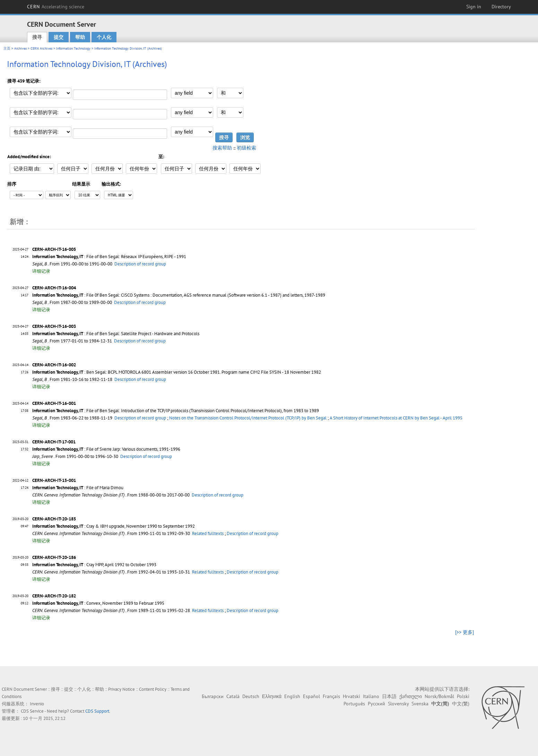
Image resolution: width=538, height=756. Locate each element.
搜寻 (37, 37)
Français (331, 696)
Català (233, 696)
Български (213, 696)
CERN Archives (41, 48)
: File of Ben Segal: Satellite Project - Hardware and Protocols (116, 334)
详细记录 (41, 271)
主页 (7, 48)
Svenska (420, 704)
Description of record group (140, 264)
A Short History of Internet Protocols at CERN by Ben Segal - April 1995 (396, 418)
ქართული (411, 696)
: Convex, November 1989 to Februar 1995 (98, 603)
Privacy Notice (122, 689)
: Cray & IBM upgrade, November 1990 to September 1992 (114, 526)
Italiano (371, 696)
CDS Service (32, 711)
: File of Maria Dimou (78, 488)
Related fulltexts (208, 533)
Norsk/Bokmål (439, 696)
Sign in (474, 7)
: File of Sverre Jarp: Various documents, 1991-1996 (106, 449)
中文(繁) (461, 704)
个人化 (104, 37)
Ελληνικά (272, 696)
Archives (20, 48)
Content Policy (153, 689)
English (292, 696)
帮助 (80, 37)
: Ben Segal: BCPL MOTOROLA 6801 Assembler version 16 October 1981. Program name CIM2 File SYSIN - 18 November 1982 (177, 372)
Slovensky (398, 704)
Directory (501, 7)
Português (354, 704)
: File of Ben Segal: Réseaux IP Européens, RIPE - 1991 (109, 257)
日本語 (389, 696)
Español (311, 696)
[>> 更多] (465, 632)
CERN (56, 7)
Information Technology (73, 48)
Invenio (37, 704)
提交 (59, 37)
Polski (463, 696)
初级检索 (246, 148)
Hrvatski (352, 696)
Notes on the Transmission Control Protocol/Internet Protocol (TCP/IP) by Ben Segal (248, 418)
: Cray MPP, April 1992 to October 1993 (94, 565)
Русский (376, 704)
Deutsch (251, 696)
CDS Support (97, 711)
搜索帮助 (222, 148)
